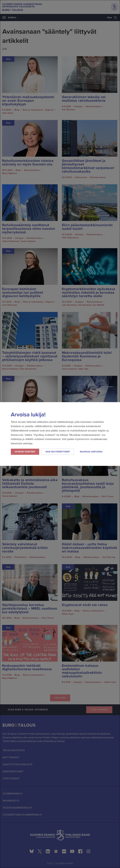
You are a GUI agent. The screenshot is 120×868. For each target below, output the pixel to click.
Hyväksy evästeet (25, 452)
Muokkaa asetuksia (91, 452)
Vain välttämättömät (58, 452)
